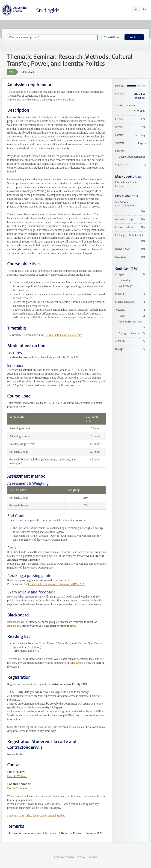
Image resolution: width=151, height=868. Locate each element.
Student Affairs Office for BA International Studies (36, 816)
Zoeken (134, 37)
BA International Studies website (63, 335)
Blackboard (14, 622)
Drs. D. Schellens (17, 788)
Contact (93, 857)
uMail (59, 804)
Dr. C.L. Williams (17, 776)
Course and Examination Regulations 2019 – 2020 (57, 584)
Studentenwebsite (64, 857)
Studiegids (48, 10)
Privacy (81, 857)
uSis (73, 626)
